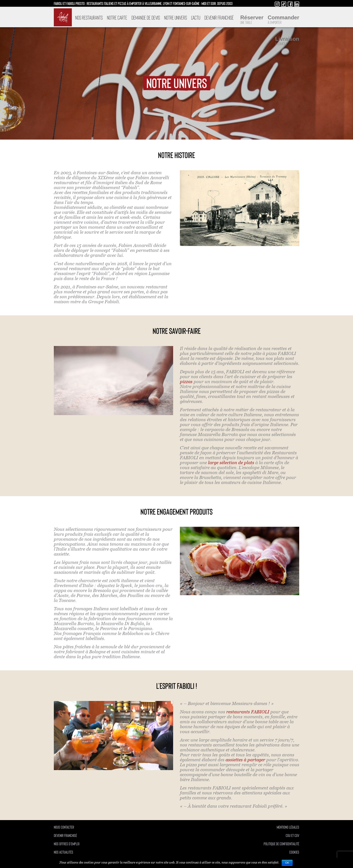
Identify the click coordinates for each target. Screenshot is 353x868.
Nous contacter (64, 827)
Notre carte (117, 17)
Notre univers (175, 17)
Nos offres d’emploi (67, 844)
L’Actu (196, 17)
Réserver (252, 20)
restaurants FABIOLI (248, 712)
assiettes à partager (245, 760)
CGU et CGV (292, 835)
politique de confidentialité (281, 844)
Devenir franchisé (219, 17)
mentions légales (288, 827)
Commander (283, 20)
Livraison (287, 41)
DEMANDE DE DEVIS (146, 17)
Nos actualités (63, 852)
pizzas (186, 382)
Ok (287, 863)
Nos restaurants (89, 17)
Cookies (294, 852)
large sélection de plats (231, 463)
